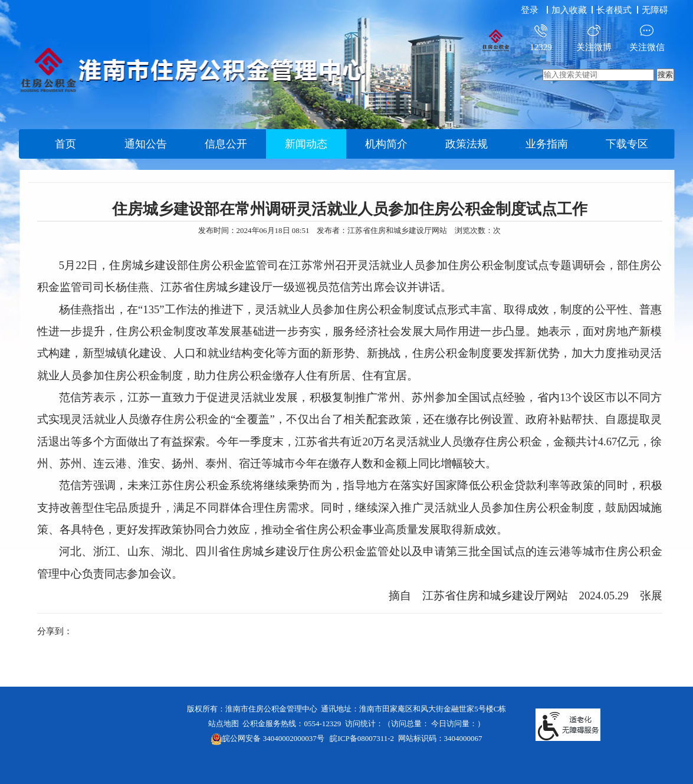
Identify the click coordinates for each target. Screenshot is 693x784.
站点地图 (224, 724)
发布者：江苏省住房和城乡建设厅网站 (382, 230)
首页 (65, 144)
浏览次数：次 (478, 230)
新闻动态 (306, 144)
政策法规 (467, 144)
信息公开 (226, 144)
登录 (530, 10)
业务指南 (547, 144)
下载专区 (627, 144)
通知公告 (146, 144)
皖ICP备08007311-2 (362, 738)
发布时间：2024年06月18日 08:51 (254, 230)
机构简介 (386, 144)
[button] (615, 10)
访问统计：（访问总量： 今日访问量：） (415, 724)
